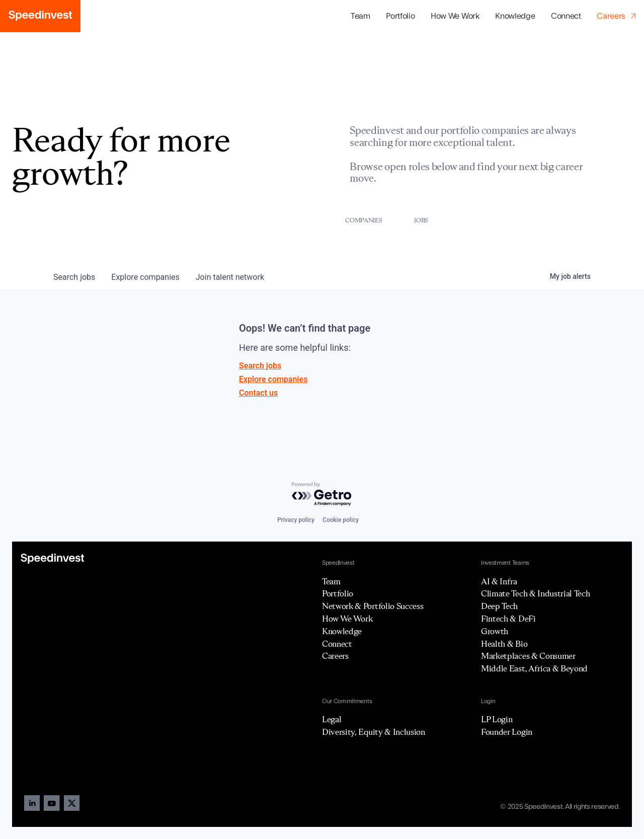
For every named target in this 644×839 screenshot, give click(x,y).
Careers (335, 656)
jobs (74, 277)
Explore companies (273, 379)
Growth (495, 631)
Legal (332, 719)
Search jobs (260, 366)
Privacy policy (296, 520)
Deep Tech (499, 606)
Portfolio (338, 593)
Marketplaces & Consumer (528, 656)
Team (360, 16)
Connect (566, 16)
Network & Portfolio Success (373, 606)
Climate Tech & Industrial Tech (535, 593)
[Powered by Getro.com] (322, 494)
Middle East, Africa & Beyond (534, 668)
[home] (40, 16)
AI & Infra (499, 581)
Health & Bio (504, 644)
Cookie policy (341, 520)
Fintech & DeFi (508, 619)
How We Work (455, 16)
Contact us (258, 393)
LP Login (497, 719)
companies (145, 277)
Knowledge (515, 16)
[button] (400, 16)
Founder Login (507, 732)
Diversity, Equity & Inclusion (374, 732)
